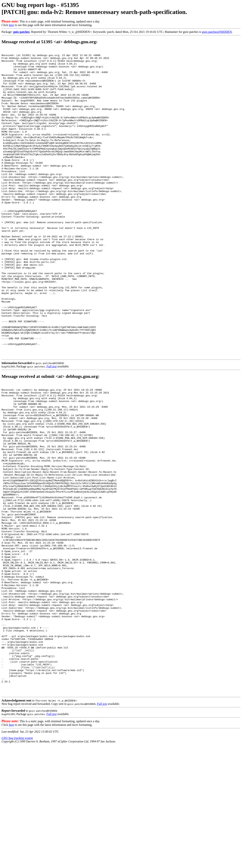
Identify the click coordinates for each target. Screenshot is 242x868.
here (12, 25)
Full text (52, 427)
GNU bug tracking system (17, 860)
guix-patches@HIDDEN (217, 32)
